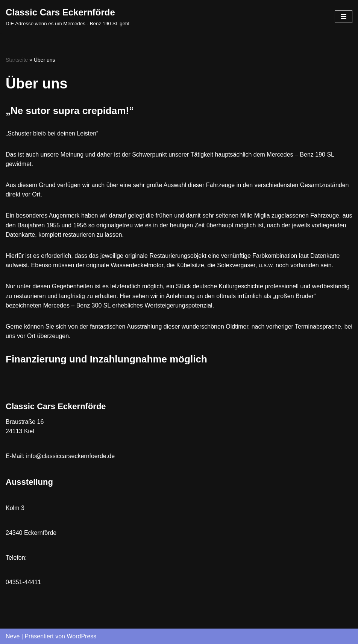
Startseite (17, 60)
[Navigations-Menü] (344, 17)
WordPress (81, 636)
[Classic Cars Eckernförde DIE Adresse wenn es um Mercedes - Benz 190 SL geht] (68, 17)
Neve (13, 636)
